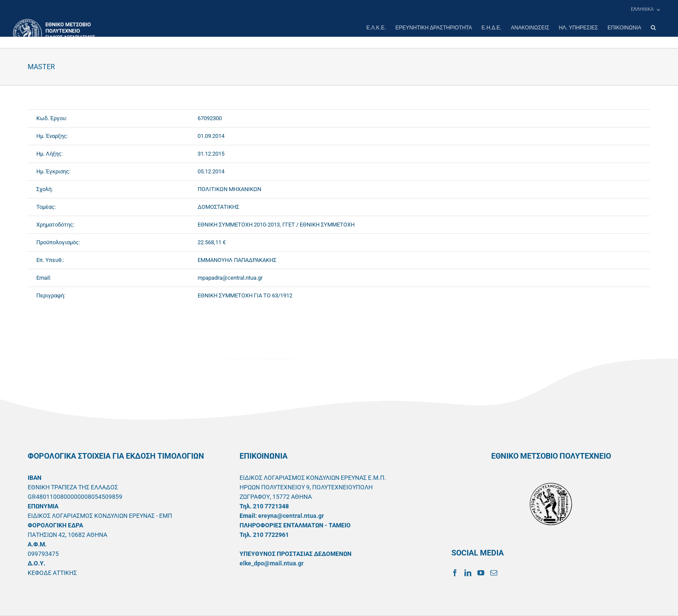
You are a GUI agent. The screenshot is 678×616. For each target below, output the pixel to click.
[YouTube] (481, 573)
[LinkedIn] (468, 573)
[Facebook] (455, 573)
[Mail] (494, 573)
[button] (653, 28)
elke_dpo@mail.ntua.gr (272, 563)
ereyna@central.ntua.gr (291, 516)
